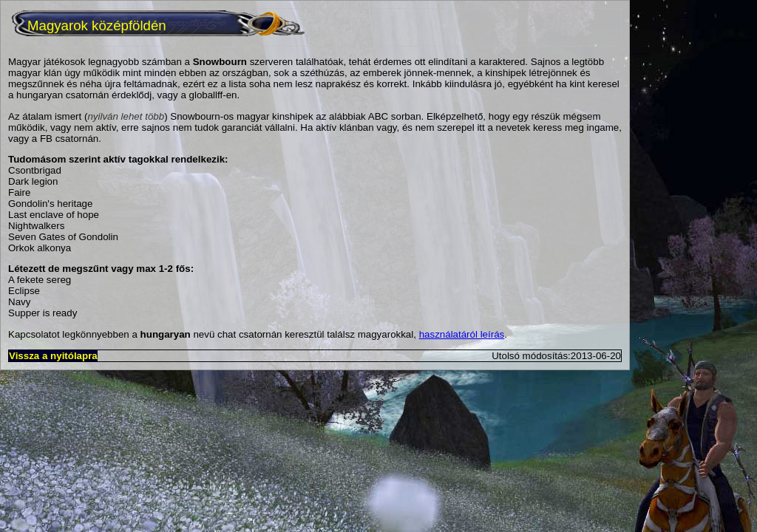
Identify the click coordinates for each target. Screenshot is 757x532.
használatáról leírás (462, 334)
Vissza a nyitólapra (53, 356)
